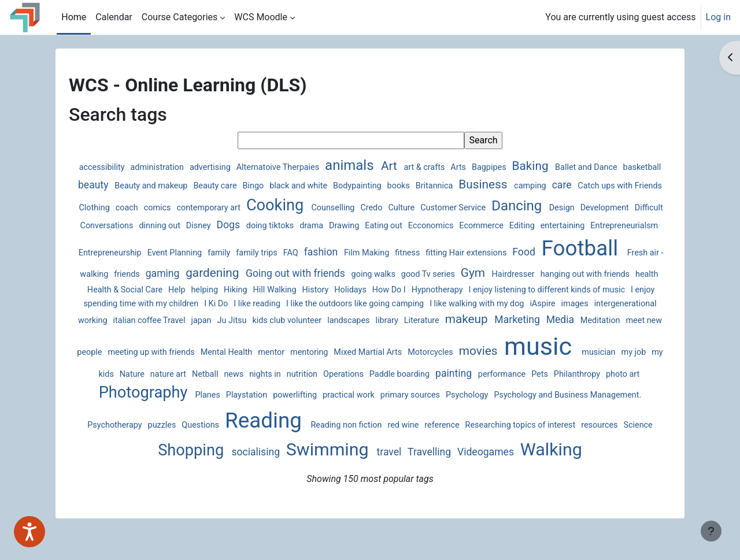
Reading (161, 434)
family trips (434, 241)
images (298, 319)
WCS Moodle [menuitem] (261, 17)
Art (412, 166)
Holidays (589, 290)
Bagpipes (512, 167)
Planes (580, 395)
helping (444, 290)
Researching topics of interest (417, 439)
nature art (542, 367)
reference (338, 439)
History (555, 290)
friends (342, 268)
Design (114, 226)
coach (233, 208)
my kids (474, 367)
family (397, 241)
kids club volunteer (590, 319)
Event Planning (352, 241)
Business (551, 184)
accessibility (125, 167)
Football (211, 264)
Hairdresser (176, 290)
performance (328, 395)
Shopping (587, 436)
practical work (193, 412)
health (310, 290)
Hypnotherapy (122, 305)
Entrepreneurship (288, 241)
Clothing (201, 208)
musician (406, 367)
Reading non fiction (243, 439)
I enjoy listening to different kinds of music (231, 305)
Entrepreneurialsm (217, 241)
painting (280, 394)
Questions (604, 412)
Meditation (372, 335)
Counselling (440, 208)
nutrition (128, 395)
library (159, 335)
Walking (514, 463)
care (629, 185)
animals (373, 165)
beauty (162, 185)
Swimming (293, 463)
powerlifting (140, 412)
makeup (238, 334)
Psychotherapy (520, 412)
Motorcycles (238, 367)
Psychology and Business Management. (413, 412)
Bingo (321, 186)
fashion (499, 240)
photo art (449, 395)
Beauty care (283, 186)
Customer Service (559, 208)
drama (449, 226)
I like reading (515, 305)
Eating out (521, 226)
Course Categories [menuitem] (180, 17)
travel (354, 466)
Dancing (622, 206)
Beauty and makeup (219, 186)
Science (535, 439)
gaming (378, 268)
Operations (169, 395)
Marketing (289, 335)
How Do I (627, 290)
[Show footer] (711, 531)
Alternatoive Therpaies (301, 167)
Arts (481, 167)
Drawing (482, 226)
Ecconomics (568, 226)
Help (416, 290)
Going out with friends (511, 268)
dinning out (297, 226)
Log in (718, 17)
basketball (121, 186)
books (467, 186)
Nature (506, 367)
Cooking (382, 205)
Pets (365, 395)
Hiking (475, 290)
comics (264, 208)
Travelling (394, 466)
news (607, 367)
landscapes (120, 335)
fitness (585, 241)
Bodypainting (425, 186)
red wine (300, 439)
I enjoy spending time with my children (386, 305)
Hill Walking (514, 290)
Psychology (312, 412)
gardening (428, 267)
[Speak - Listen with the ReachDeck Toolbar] (29, 532)
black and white (366, 186)
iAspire (266, 319)
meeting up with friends (510, 335)
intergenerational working (364, 319)
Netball (579, 367)
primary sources (255, 412)
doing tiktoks (407, 226)
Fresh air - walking (291, 268)
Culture (508, 208)
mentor (629, 335)
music (347, 361)
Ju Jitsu (536, 319)
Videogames (450, 466)
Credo (478, 208)
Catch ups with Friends (137, 208)
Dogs (366, 225)
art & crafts (447, 167)
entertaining (155, 241)
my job (441, 367)
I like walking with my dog (200, 319)
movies (286, 366)
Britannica (502, 186)
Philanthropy (403, 395)
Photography (517, 392)
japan (505, 319)
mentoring (116, 367)
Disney (335, 226)
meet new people (429, 335)
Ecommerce (618, 226)
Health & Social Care (364, 290)
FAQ (469, 241)
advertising (233, 167)
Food (154, 268)
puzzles (567, 412)
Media (332, 335)
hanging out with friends (247, 290)
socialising (220, 466)
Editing (114, 241)
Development (157, 226)
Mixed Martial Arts (175, 367)
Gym (136, 288)
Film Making (545, 241)
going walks (589, 268)
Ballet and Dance (608, 167)
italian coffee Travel (453, 319)
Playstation (618, 395)
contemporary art (315, 208)
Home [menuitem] (74, 17)
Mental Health (585, 335)
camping (598, 186)
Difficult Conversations (229, 226)
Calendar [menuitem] (114, 17)
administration (180, 167)
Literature (193, 335)
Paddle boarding (225, 395)
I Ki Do (474, 305)
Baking (553, 166)
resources (496, 439)
